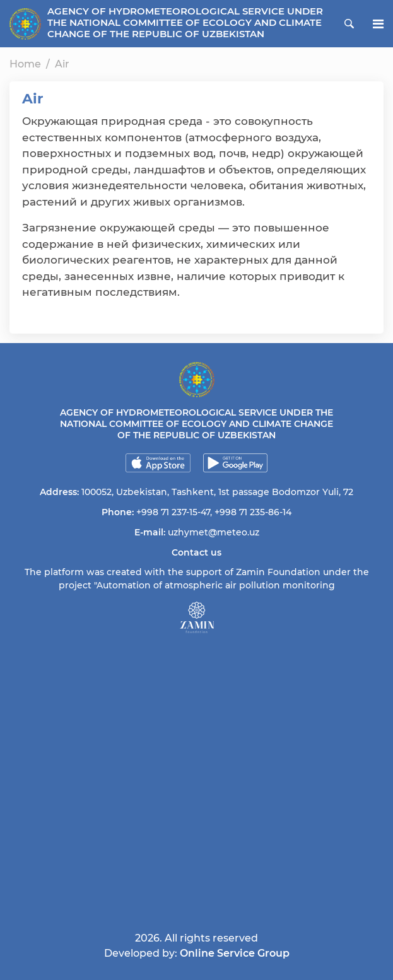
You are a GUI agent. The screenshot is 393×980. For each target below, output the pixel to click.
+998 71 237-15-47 (173, 512)
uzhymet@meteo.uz (214, 532)
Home (25, 64)
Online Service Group (235, 953)
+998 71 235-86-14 (253, 512)
